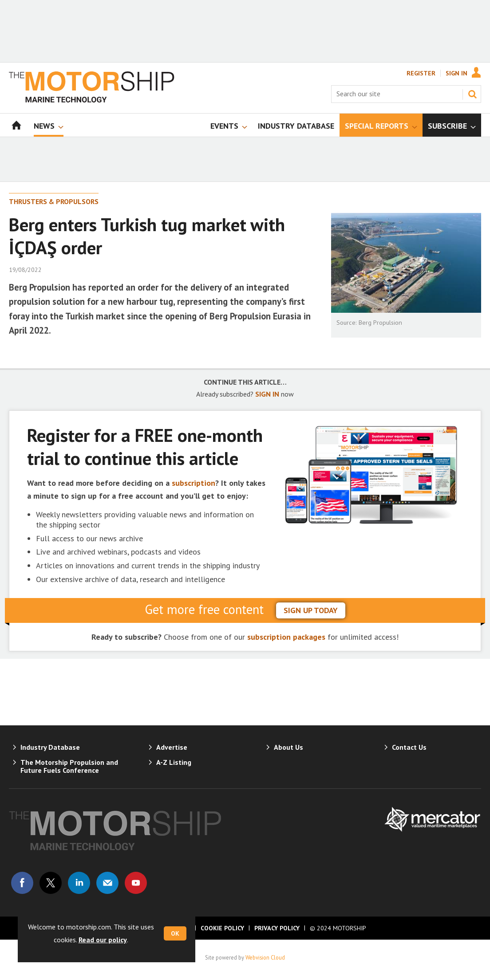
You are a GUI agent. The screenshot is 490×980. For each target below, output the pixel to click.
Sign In (456, 73)
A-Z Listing (174, 762)
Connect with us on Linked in (79, 883)
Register (421, 73)
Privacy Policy (277, 928)
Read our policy (103, 940)
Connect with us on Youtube (136, 883)
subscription (194, 483)
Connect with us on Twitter (51, 883)
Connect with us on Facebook (22, 883)
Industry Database (50, 747)
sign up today (311, 610)
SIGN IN (267, 394)
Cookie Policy (222, 928)
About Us (288, 747)
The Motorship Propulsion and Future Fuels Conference (69, 766)
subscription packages (286, 637)
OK (175, 933)
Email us (107, 883)
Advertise (172, 747)
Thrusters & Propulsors (54, 201)
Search (472, 94)
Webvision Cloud (265, 957)
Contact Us (409, 747)
